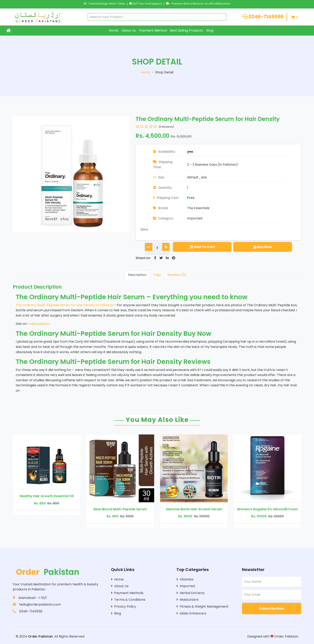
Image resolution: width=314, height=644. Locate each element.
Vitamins (185, 579)
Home (113, 30)
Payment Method (153, 30)
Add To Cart (202, 247)
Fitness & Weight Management (202, 606)
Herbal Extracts (190, 593)
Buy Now (263, 247)
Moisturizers (188, 600)
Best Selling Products (187, 30)
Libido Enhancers (191, 613)
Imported (195, 218)
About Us (129, 30)
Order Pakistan (40, 636)
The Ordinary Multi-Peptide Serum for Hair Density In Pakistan (65, 305)
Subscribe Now (272, 609)
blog (210, 30)
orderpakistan (39, 324)
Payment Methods (127, 593)
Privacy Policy (123, 606)
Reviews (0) (177, 275)
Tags (157, 275)
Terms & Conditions (128, 600)
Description (137, 275)
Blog (116, 613)
